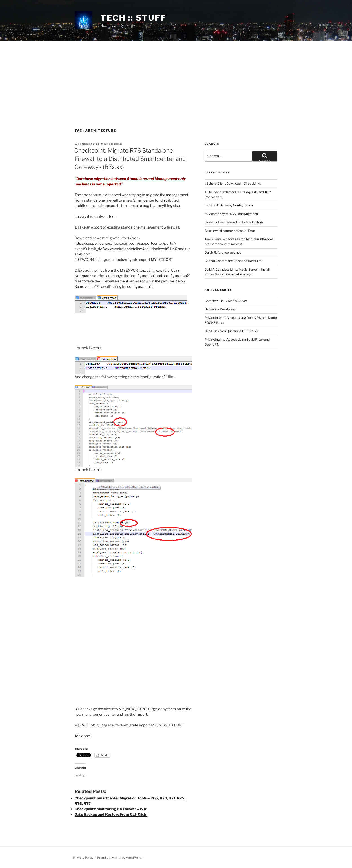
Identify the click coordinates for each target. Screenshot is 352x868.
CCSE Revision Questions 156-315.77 (231, 331)
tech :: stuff (133, 18)
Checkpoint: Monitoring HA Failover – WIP (111, 809)
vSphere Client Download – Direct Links (233, 183)
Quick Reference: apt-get (223, 252)
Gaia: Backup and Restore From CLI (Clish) (111, 814)
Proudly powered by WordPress (120, 858)
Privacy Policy (83, 858)
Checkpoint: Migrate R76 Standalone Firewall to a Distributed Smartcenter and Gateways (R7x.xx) (130, 159)
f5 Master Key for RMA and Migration (231, 214)
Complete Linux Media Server (226, 301)
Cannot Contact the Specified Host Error (233, 261)
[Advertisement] (176, 75)
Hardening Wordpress (220, 309)
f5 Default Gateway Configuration (229, 205)
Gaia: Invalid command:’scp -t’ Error (230, 231)
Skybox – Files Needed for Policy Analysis (234, 222)
